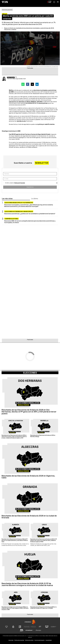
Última (50, 5)
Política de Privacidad (20, 183)
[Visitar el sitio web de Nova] (27, 627)
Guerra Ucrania (36, 1)
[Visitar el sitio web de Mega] (33, 627)
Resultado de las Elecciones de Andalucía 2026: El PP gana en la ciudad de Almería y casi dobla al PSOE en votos (15, 541)
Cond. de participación (40, 640)
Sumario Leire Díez (9, 1)
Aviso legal (11, 640)
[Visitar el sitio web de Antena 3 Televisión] (6, 627)
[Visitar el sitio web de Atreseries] (40, 627)
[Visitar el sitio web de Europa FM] (54, 627)
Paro (3, 1)
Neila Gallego (11, 77)
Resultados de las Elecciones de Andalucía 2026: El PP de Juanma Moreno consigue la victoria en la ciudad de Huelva (27, 584)
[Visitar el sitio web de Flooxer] (38, 630)
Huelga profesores (28, 1)
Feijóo (15, 1)
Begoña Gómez (20, 1)
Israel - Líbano (43, 1)
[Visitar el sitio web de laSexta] (13, 627)
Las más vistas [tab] (7, 199)
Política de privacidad (19, 640)
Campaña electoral (11, 219)
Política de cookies (29, 640)
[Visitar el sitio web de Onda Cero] (47, 627)
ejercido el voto (21, 121)
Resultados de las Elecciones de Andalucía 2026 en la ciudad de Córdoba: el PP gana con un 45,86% (43, 608)
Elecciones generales (7, 10)
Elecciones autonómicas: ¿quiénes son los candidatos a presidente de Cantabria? (30, 214)
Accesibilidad (49, 640)
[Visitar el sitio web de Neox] (20, 627)
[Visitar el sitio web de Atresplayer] (30, 630)
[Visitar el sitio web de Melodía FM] (22, 630)
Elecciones (30, 373)
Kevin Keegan (50, 1)
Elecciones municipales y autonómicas (19, 203)
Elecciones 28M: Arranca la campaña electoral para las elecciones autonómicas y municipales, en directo (30, 222)
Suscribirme (30, 187)
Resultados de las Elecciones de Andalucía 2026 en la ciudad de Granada (29, 517)
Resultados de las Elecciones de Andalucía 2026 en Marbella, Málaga (43, 436)
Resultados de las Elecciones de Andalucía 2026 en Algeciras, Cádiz (28, 477)
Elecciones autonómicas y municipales (19, 212)
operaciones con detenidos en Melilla (20, 102)
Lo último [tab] (35, 199)
